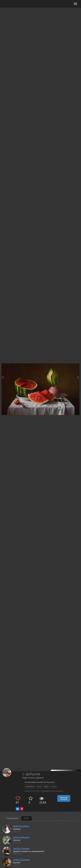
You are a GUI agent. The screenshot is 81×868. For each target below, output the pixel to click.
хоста (54, 786)
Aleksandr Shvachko (21, 849)
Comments (12, 818)
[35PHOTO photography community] (14, 4)
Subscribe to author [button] (64, 798)
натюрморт (30, 786)
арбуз (46, 786)
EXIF (26, 818)
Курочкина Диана (33, 778)
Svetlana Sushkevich (21, 860)
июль (39, 786)
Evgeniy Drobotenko (21, 837)
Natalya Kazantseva (21, 826)
